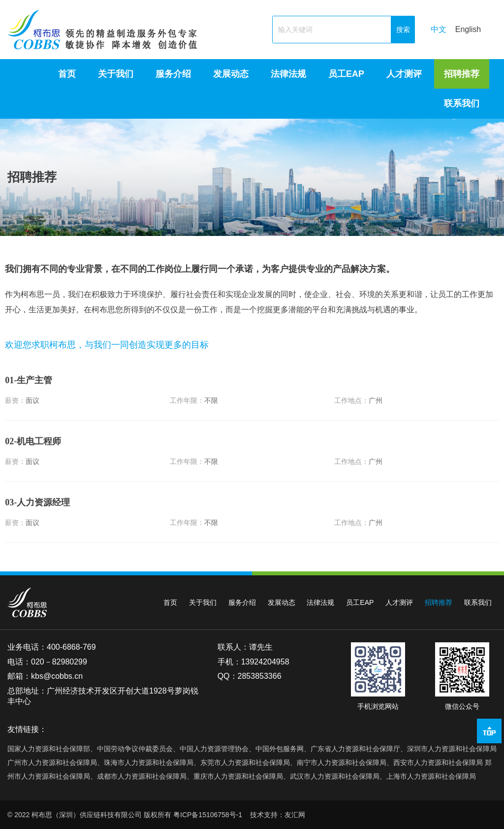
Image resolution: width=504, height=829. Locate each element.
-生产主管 (29, 390)
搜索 (403, 30)
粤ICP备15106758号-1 (208, 815)
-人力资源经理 (37, 513)
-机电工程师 (33, 451)
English (468, 29)
